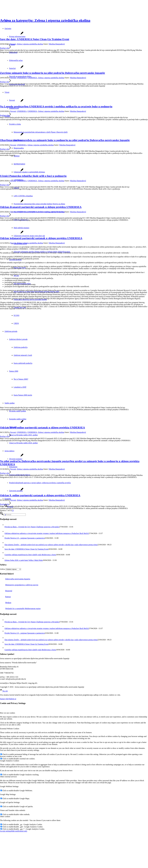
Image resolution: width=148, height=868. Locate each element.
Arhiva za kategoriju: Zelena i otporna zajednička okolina (45, 20)
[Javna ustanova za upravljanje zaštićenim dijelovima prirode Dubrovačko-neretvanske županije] (17, 11)
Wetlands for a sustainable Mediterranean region (20, 609)
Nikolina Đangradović (57, 44)
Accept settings (6, 831)
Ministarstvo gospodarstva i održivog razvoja (19, 585)
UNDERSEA (22, 78)
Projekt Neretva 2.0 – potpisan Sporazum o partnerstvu (25, 538)
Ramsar (5, 597)
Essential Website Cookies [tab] (10, 729)
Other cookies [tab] (5, 816)
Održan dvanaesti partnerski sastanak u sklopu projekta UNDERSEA (41, 207)
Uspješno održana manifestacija (30, 555)
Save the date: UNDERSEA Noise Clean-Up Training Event (35, 39)
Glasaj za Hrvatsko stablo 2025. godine (23, 435)
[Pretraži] (16, 515)
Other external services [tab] (8, 777)
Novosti (13, 44)
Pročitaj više (5, 48)
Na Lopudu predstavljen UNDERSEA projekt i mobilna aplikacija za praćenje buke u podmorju (56, 106)
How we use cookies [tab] (8, 713)
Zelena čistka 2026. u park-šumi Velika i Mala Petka (24, 560)
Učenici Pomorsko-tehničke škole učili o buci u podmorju (33, 176)
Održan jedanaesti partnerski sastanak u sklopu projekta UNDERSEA (41, 238)
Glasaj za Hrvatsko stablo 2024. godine (23, 443)
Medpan (6, 603)
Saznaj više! (4, 699)
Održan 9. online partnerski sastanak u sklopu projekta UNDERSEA (40, 495)
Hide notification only (19, 831)
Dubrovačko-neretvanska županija (15, 579)
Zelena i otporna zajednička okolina (30, 44)
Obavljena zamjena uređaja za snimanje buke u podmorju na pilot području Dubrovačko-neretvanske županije (65, 140)
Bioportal (6, 591)
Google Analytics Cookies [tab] (10, 761)
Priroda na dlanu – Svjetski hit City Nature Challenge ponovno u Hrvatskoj (32, 527)
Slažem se (13, 699)
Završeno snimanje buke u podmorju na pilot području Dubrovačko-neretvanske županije (52, 73)
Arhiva (3, 569)
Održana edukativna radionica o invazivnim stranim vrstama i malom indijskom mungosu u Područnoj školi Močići (47, 533)
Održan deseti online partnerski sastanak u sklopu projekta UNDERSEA (42, 427)
